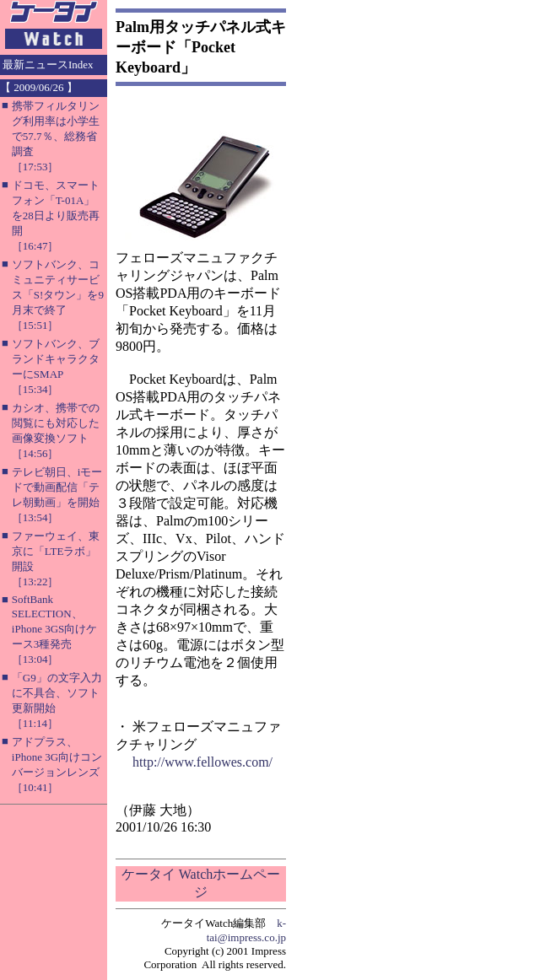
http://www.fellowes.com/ (202, 762)
